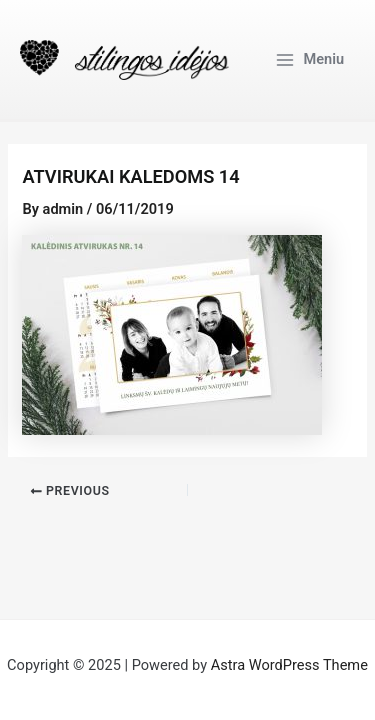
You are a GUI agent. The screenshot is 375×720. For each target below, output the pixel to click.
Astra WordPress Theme (289, 665)
